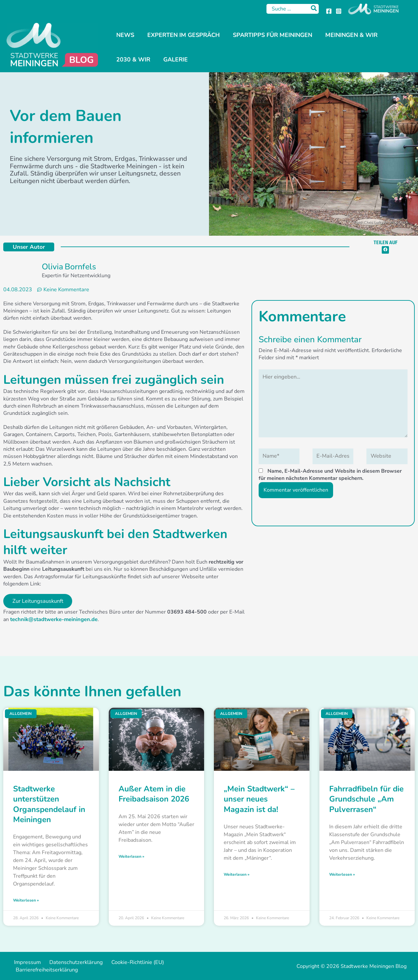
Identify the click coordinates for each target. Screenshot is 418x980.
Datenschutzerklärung (69, 962)
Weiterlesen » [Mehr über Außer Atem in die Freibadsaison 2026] (131, 856)
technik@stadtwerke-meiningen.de (53, 620)
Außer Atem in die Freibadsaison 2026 (154, 794)
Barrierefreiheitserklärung (45, 970)
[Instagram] (339, 11)
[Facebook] (329, 11)
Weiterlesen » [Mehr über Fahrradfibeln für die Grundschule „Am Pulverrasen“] (342, 874)
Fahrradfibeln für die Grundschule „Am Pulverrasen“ (366, 799)
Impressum (25, 962)
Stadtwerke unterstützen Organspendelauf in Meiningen (49, 804)
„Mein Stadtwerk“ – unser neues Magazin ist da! (259, 799)
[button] (386, 250)
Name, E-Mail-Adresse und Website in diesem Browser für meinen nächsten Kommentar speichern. (330, 472)
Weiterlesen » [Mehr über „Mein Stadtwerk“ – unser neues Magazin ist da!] (237, 874)
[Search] (314, 9)
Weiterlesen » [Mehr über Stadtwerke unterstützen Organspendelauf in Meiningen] (26, 900)
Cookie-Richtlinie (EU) (126, 962)
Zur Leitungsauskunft (38, 601)
